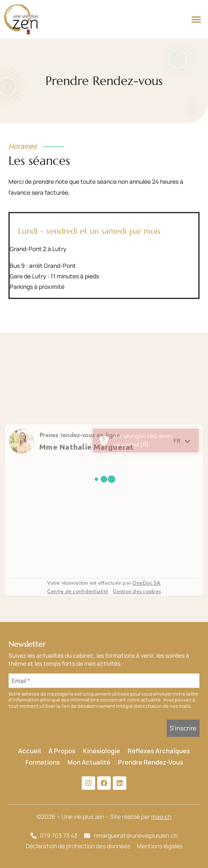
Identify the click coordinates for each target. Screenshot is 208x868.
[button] (196, 19)
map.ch (161, 816)
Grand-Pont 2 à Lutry (38, 249)
